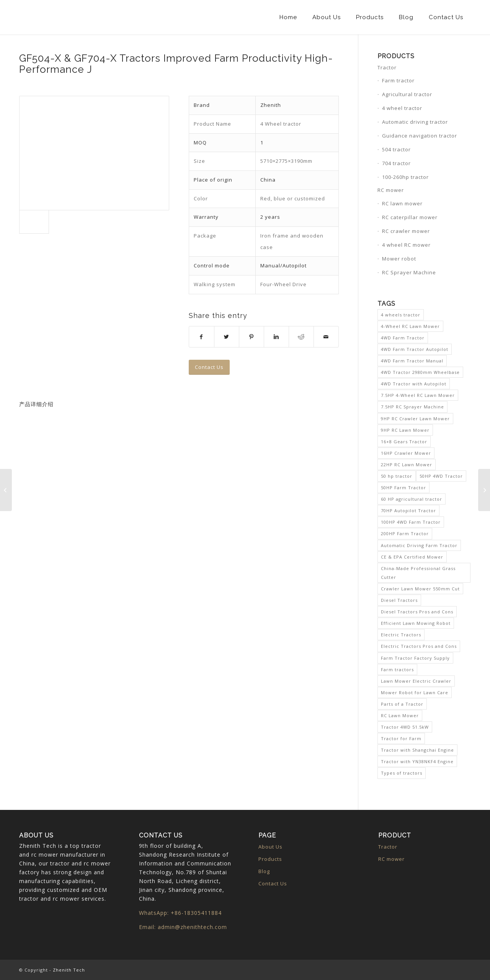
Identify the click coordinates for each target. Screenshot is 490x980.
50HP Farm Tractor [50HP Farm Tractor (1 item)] (403, 488)
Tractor (387, 67)
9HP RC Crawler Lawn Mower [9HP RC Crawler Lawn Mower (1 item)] (415, 419)
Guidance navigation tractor (420, 136)
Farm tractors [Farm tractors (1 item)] (397, 669)
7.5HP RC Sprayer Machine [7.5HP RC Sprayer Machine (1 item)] (412, 407)
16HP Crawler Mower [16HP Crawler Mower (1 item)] (406, 453)
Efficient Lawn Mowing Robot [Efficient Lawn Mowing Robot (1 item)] (416, 623)
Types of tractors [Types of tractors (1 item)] (402, 773)
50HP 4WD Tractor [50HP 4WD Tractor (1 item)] (441, 476)
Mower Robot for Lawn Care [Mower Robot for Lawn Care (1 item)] (415, 692)
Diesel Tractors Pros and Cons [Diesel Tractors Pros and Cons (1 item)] (417, 612)
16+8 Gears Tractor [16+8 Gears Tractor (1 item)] (404, 442)
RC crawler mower (406, 231)
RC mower (391, 190)
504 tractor (396, 149)
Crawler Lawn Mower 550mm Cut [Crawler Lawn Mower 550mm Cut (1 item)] (420, 589)
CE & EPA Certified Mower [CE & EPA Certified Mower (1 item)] (412, 557)
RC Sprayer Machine (409, 272)
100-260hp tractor (405, 177)
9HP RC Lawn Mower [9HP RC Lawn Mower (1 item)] (405, 430)
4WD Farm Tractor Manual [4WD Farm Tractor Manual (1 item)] (412, 361)
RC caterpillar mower (410, 217)
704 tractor (396, 163)
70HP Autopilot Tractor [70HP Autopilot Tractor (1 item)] (408, 510)
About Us (270, 847)
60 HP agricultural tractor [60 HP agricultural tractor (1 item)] (412, 499)
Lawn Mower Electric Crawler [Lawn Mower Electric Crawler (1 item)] (416, 681)
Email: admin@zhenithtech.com (183, 927)
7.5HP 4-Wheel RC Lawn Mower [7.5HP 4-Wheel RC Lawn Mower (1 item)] (418, 395)
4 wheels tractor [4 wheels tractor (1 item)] (401, 315)
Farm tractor (398, 80)
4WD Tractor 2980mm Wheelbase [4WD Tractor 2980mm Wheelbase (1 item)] (420, 372)
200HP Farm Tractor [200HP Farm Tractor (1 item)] (405, 533)
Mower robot (399, 259)
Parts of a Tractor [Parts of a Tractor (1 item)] (402, 704)
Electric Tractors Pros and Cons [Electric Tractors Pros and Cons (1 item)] (419, 646)
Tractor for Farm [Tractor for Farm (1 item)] (401, 738)
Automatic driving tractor (415, 122)
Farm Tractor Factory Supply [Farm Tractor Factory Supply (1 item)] (415, 658)
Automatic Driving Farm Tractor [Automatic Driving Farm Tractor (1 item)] (419, 545)
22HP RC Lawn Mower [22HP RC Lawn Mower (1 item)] (407, 465)
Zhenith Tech (69, 970)
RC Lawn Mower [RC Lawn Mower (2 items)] (400, 715)
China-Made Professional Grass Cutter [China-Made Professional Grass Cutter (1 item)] (418, 573)
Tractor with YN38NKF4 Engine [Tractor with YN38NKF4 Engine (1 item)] (417, 761)
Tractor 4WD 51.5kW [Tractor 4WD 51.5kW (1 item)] (405, 727)
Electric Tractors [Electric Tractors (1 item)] (401, 635)
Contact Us (273, 883)
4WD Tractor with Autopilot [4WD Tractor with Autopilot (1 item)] (414, 384)
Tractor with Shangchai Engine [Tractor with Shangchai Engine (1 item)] (417, 750)
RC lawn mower (402, 203)
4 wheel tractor (402, 108)
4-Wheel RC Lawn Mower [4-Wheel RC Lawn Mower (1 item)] (410, 326)
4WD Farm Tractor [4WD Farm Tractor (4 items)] (403, 338)
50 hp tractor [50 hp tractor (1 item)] (397, 476)
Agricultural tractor (407, 94)
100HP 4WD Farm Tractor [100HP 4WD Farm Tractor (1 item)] (411, 522)
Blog (264, 871)
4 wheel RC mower (406, 245)
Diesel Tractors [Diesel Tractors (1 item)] (399, 600)
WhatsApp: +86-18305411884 (180, 913)
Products (270, 859)
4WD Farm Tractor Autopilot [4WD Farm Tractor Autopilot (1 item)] (415, 349)
